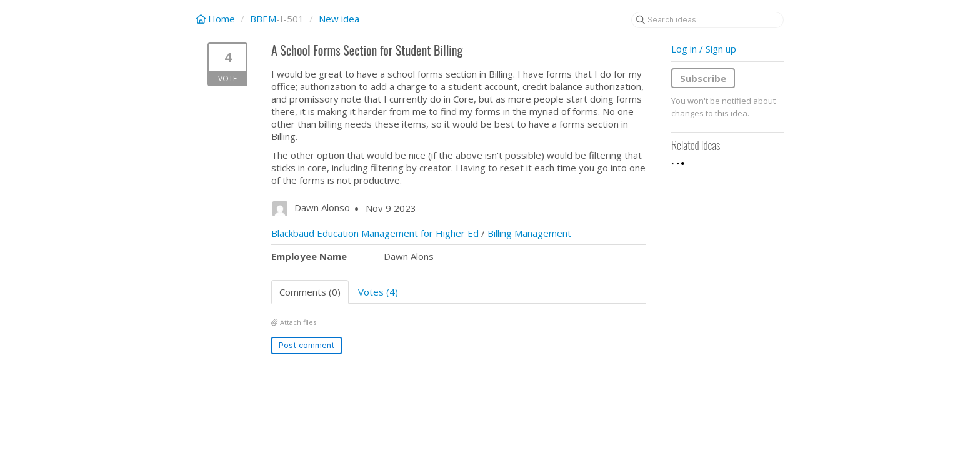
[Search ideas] (707, 20)
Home (217, 19)
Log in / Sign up (704, 49)
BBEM (263, 19)
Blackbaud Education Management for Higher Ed (375, 233)
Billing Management (529, 233)
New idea (339, 19)
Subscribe (703, 78)
